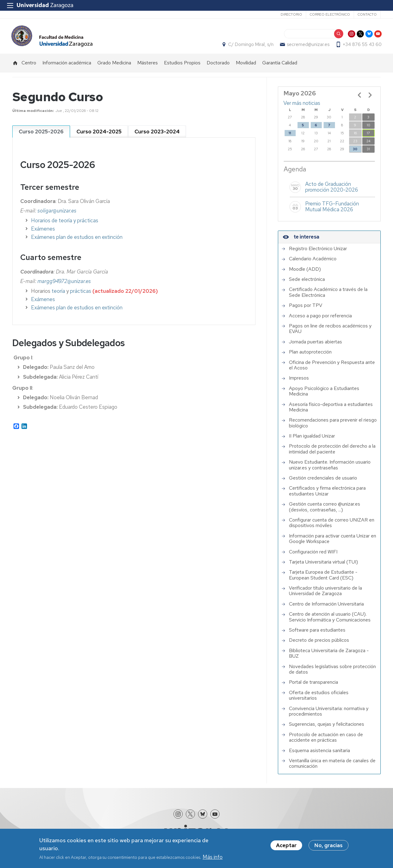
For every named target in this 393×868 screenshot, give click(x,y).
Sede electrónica (307, 283)
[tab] (41, 135)
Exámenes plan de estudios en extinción (77, 241)
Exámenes (43, 232)
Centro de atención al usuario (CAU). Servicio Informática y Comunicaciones (330, 620)
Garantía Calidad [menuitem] (280, 66)
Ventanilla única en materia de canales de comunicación (332, 767)
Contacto (367, 14)
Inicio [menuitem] (15, 66)
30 (355, 153)
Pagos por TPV (306, 309)
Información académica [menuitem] (67, 66)
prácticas (81, 294)
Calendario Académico (313, 262)
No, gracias (329, 845)
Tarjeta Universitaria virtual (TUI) (323, 565)
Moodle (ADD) (305, 273)
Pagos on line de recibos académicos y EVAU (330, 332)
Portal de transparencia (313, 686)
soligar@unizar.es (57, 214)
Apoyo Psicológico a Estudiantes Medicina (324, 395)
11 (290, 137)
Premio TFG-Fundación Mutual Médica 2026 (332, 210)
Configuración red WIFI (313, 555)
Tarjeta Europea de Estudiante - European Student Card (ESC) (323, 578)
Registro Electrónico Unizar (318, 252)
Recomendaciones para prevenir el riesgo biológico (333, 426)
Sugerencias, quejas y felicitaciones (327, 728)
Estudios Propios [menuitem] (182, 66)
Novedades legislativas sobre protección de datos (332, 673)
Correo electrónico (330, 14)
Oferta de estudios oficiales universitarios (319, 699)
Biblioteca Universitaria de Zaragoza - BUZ (329, 657)
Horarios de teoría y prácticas (65, 224)
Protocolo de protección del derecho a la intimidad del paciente (332, 453)
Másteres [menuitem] (148, 66)
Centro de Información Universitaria (326, 607)
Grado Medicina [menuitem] (114, 66)
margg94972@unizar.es (64, 285)
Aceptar (286, 845)
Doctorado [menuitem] (218, 66)
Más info (213, 857)
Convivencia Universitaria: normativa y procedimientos (329, 715)
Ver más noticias (302, 106)
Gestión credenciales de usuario (323, 481)
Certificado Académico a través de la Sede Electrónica (328, 296)
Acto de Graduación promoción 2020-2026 (332, 190)
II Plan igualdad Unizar (312, 439)
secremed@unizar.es (307, 46)
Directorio (291, 14)
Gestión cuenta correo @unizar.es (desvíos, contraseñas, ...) (325, 510)
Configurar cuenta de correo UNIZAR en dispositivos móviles (332, 526)
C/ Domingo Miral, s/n (250, 46)
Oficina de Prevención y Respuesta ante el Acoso (332, 369)
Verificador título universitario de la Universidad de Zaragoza (325, 594)
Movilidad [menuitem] (246, 66)
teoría (59, 294)
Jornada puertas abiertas (315, 345)
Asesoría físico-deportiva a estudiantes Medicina (331, 411)
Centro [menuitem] (29, 66)
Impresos (299, 381)
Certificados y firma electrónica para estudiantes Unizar (327, 494)
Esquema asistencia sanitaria (319, 754)
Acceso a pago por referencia (320, 319)
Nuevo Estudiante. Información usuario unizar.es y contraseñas (330, 468)
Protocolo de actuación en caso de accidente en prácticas (326, 741)
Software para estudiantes (317, 633)
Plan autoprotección (310, 355)
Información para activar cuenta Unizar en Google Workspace (333, 542)
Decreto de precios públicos (319, 644)
